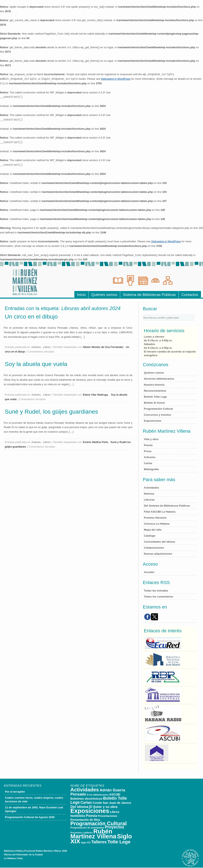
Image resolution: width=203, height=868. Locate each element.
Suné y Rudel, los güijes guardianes (51, 412)
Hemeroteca (143, 281)
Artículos (150, 458)
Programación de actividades (87, 828)
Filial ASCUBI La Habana (160, 512)
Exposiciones (153, 421)
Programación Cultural (158, 409)
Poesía (148, 446)
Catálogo (150, 536)
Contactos (190, 295)
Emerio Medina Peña (95, 442)
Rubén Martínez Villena (93, 834)
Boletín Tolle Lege (155, 397)
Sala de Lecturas (118, 281)
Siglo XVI (86, 843)
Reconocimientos (155, 391)
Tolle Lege (119, 842)
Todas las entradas (156, 591)
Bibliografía (151, 470)
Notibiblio (78, 816)
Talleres (99, 842)
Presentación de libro (85, 820)
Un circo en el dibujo (31, 317)
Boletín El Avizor (154, 403)
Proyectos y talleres (81, 833)
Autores (36, 347)
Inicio (81, 295)
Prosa (148, 452)
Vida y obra (151, 440)
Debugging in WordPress (116, 79)
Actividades (151, 488)
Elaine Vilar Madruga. (96, 395)
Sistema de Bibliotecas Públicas (149, 295)
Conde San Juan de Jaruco (112, 803)
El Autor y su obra (103, 807)
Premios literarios (155, 518)
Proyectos (114, 828)
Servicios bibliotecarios (159, 379)
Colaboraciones (154, 548)
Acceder (149, 573)
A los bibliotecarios (98, 795)
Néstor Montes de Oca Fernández (103, 347)
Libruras (149, 500)
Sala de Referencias (130, 281)
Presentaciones (108, 816)
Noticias (149, 494)
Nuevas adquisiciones (158, 554)
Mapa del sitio (153, 530)
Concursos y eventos (158, 415)
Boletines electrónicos (86, 799)
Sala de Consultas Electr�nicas (168, 281)
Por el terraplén (15, 792)
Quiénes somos (104, 295)
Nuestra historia (154, 385)
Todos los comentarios (158, 597)
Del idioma (79, 807)
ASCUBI (115, 795)
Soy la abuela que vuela (36, 364)
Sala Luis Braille (155, 281)
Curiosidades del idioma (159, 542)
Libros (47, 347)
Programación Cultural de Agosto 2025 (30, 818)
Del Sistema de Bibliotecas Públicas (167, 506)
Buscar (150, 309)
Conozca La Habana (157, 524)
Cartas (148, 464)
